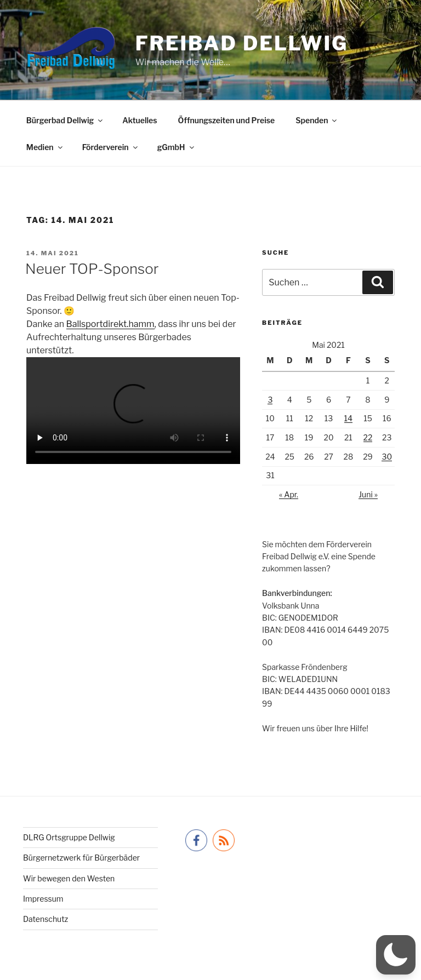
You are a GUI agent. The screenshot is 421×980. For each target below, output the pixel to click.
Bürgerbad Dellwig (65, 120)
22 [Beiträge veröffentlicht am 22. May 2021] (368, 437)
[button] (396, 955)
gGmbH (177, 147)
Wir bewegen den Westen (69, 878)
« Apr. (289, 494)
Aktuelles (140, 120)
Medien (45, 147)
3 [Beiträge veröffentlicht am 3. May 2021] (270, 400)
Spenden (317, 120)
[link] (110, 324)
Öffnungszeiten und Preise (227, 120)
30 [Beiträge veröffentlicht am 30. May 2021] (387, 457)
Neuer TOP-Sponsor (92, 269)
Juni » (368, 494)
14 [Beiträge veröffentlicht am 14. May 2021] (349, 418)
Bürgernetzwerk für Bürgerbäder (81, 858)
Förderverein (111, 147)
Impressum (43, 899)
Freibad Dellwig (242, 43)
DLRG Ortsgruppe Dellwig (69, 837)
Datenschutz (45, 919)
